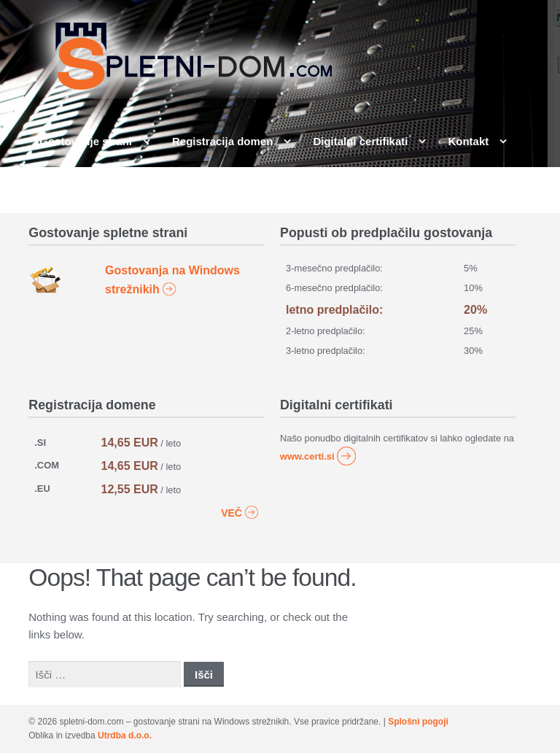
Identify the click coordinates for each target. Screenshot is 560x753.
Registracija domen (222, 141)
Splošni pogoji (418, 722)
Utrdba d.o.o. (125, 735)
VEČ (240, 511)
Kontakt (468, 141)
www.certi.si (319, 456)
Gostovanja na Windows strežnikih (172, 280)
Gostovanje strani (86, 141)
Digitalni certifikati (360, 141)
